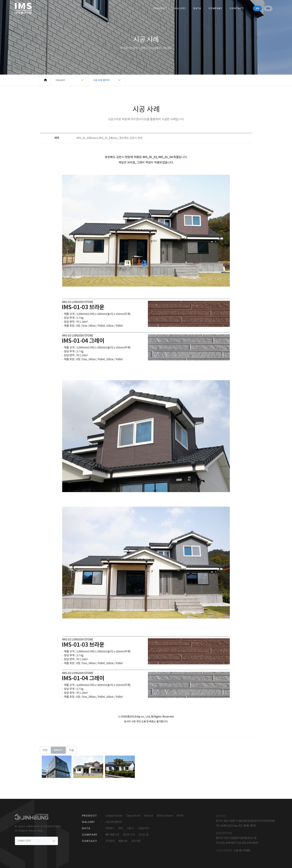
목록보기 (58, 750)
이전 (45, 750)
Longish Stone (114, 816)
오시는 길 (143, 835)
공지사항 (136, 841)
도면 (121, 828)
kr (257, 8)
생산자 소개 (129, 835)
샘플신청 (123, 841)
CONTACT (237, 8)
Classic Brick (133, 816)
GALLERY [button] (61, 80)
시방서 (130, 828)
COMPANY (215, 8)
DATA (197, 8)
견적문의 (110, 841)
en (268, 8)
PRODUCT (160, 8)
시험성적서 (143, 828)
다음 (71, 750)
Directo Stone (165, 816)
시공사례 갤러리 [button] (101, 80)
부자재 (180, 816)
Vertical (149, 816)
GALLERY (180, 8)
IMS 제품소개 (112, 835)
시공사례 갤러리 (114, 822)
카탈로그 (110, 828)
